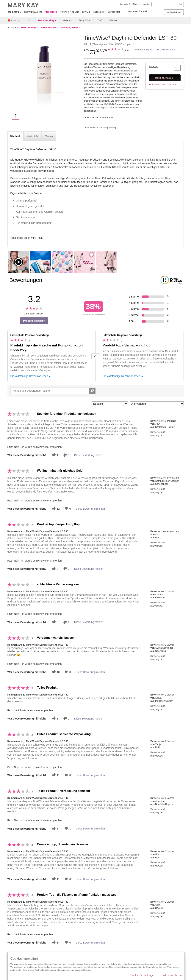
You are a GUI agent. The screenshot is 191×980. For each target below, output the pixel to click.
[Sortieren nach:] (110, 404)
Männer (113, 20)
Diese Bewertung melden (89, 455)
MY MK (86, 12)
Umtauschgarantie (141, 4)
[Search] (168, 4)
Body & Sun (85, 20)
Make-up (67, 20)
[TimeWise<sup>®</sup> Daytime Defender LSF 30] (44, 72)
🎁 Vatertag (14, 20)
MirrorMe (114, 12)
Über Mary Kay (125, 4)
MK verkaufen (33, 12)
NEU (29, 20)
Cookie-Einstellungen (143, 975)
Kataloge (99, 12)
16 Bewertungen (143, 50)
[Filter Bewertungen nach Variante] (157, 404)
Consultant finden (136, 11)
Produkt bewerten (167, 50)
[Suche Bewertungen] (92, 391)
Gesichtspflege (47, 20)
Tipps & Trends (70, 12)
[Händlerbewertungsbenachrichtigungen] (66, 455)
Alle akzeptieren (172, 975)
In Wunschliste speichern (164, 85)
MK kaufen (15, 12)
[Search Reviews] (53, 391)
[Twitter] (55, 455)
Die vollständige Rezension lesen (31, 377)
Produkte (51, 12)
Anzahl (154, 67)
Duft (100, 20)
